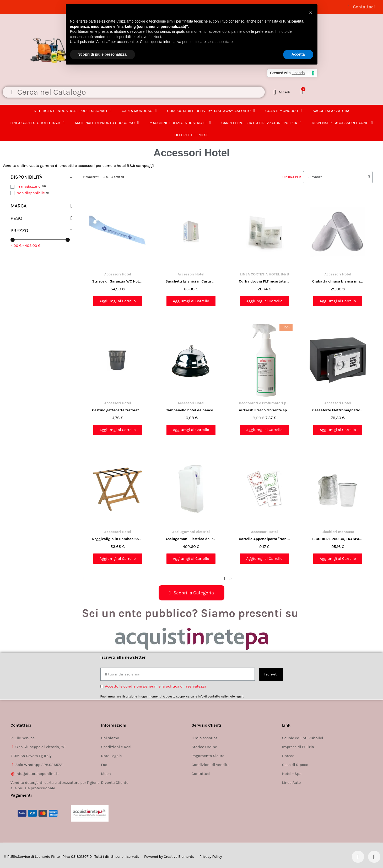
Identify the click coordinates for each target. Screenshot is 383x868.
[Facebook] (358, 857)
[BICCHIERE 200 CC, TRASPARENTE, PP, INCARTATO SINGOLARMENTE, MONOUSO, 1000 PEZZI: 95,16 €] (338, 509)
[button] (303, 92)
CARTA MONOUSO (139, 111)
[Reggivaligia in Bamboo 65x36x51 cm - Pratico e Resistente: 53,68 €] (118, 509)
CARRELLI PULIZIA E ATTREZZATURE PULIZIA (261, 123)
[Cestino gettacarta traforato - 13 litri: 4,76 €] (118, 380)
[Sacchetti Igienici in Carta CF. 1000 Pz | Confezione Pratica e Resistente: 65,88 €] (191, 251)
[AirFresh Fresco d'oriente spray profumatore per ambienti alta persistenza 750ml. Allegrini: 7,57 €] (264, 380)
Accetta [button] (298, 54)
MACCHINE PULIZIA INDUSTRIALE (180, 123)
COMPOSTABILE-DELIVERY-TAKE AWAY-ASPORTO (211, 111)
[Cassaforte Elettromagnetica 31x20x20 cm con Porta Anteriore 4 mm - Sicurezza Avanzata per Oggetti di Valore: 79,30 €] (338, 380)
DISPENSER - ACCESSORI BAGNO (342, 123)
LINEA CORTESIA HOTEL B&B (37, 123)
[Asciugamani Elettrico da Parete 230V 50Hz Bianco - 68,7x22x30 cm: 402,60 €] (191, 509)
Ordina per (292, 177)
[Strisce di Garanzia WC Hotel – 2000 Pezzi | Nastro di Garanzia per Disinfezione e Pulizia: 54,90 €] (118, 251)
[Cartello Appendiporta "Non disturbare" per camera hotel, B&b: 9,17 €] (264, 509)
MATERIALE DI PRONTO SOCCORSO (107, 123)
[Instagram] (374, 857)
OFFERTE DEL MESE (191, 135)
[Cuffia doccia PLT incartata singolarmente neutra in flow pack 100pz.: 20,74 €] (264, 251)
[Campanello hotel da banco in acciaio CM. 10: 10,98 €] (191, 380)
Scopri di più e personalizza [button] (103, 54)
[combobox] (136, 92)
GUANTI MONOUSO (284, 111)
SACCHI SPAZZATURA (331, 111)
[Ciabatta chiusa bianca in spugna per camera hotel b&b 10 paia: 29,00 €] (338, 251)
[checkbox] (28, 187)
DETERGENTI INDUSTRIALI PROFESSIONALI (73, 111)
